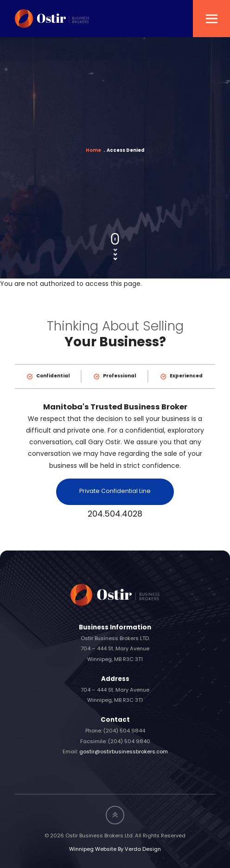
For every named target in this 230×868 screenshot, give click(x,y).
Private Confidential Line (115, 492)
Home (93, 151)
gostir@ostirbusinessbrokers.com (124, 752)
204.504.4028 (115, 515)
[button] (211, 19)
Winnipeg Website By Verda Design (115, 850)
